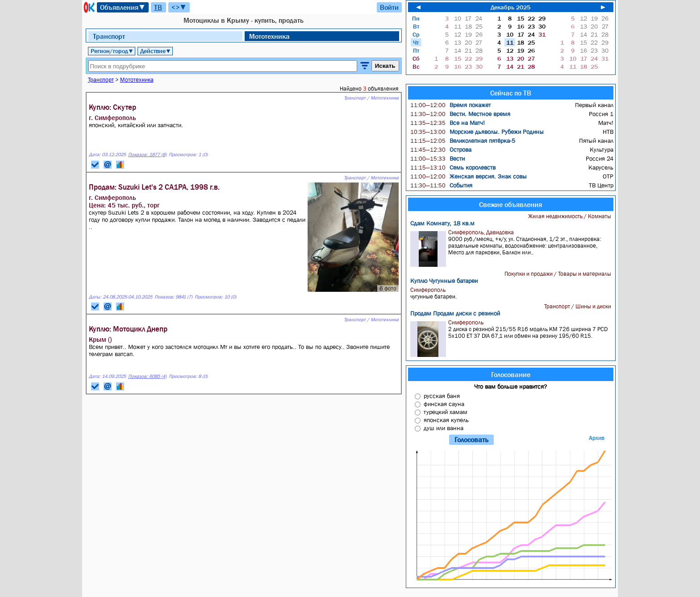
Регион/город (112, 51)
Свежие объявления (510, 204)
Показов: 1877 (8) (147, 155)
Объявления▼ (123, 7)
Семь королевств (453, 167)
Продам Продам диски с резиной (455, 313)
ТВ (158, 7)
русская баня (442, 396)
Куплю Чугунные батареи (444, 281)
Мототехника (269, 36)
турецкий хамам (446, 412)
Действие (156, 51)
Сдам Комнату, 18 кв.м (442, 223)
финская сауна (444, 404)
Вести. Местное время (460, 114)
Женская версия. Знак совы (469, 176)
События (441, 185)
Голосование (511, 374)
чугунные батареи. (512, 293)
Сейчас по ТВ (511, 93)
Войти (389, 7)
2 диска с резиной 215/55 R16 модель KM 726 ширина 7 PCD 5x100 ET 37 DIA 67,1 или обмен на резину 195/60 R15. (512, 338)
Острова (441, 149)
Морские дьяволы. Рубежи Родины (477, 132)
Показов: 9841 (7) (173, 297)
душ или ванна (444, 428)
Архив (597, 438)
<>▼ (179, 7)
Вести (437, 158)
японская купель (446, 420)
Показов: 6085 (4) (147, 376)
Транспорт (109, 36)
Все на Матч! (448, 123)
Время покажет (450, 105)
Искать (385, 66)
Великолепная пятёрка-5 (463, 141)
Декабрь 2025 (510, 7)
